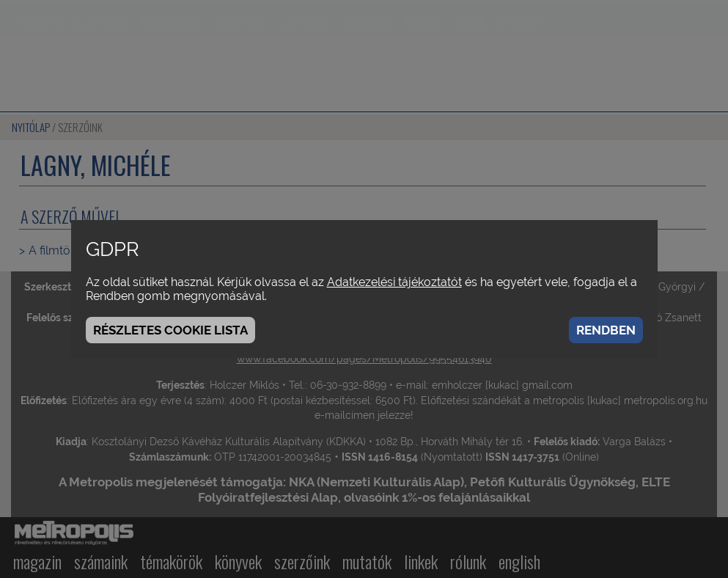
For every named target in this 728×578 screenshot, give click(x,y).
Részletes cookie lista (170, 330)
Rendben (606, 330)
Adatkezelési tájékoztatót (394, 282)
